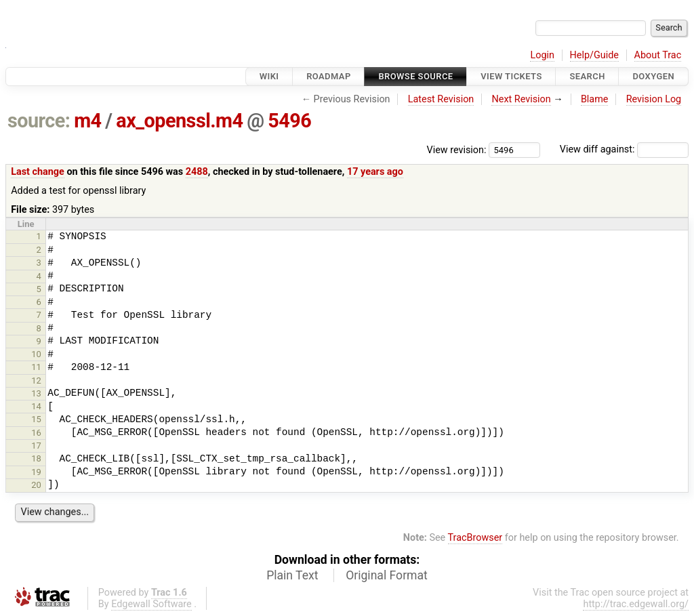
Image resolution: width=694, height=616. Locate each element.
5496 (289, 121)
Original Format (387, 575)
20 (36, 485)
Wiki (269, 76)
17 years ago (375, 172)
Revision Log (654, 99)
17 (36, 446)
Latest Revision (441, 99)
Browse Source (415, 76)
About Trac (658, 55)
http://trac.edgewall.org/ (636, 604)
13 (36, 393)
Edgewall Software (151, 604)
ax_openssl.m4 (179, 121)
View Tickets (511, 76)
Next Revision (521, 99)
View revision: (457, 149)
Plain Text (292, 575)
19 (36, 472)
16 (36, 433)
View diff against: (624, 149)
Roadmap (329, 76)
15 (36, 419)
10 (36, 354)
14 (36, 406)
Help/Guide (594, 55)
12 (36, 381)
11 (36, 367)
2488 (197, 172)
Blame (595, 99)
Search (587, 76)
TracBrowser (475, 538)
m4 (87, 121)
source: (39, 121)
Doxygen (653, 76)
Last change (38, 172)
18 (36, 458)
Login (542, 55)
